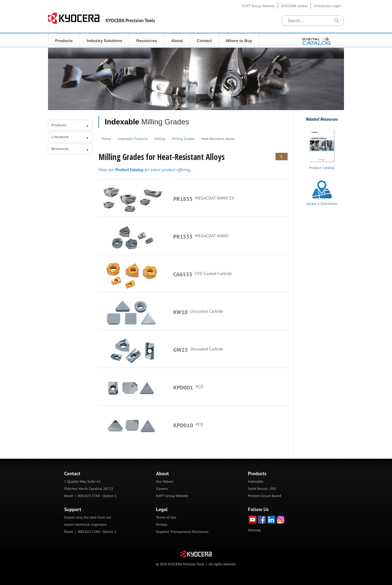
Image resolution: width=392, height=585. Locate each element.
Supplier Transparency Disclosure (182, 532)
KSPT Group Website (259, 6)
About (177, 41)
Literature (70, 138)
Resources (146, 41)
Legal (162, 509)
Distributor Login (327, 6)
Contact (204, 41)
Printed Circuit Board (265, 496)
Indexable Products (133, 139)
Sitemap (255, 530)
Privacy (162, 524)
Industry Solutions (104, 41)
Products (64, 41)
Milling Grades (183, 139)
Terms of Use (166, 517)
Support (73, 509)
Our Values (165, 481)
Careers (162, 488)
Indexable (122, 122)
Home (106, 139)
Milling (160, 139)
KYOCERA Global (294, 6)
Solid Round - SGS (262, 488)
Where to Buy (239, 41)
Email (69, 496)
